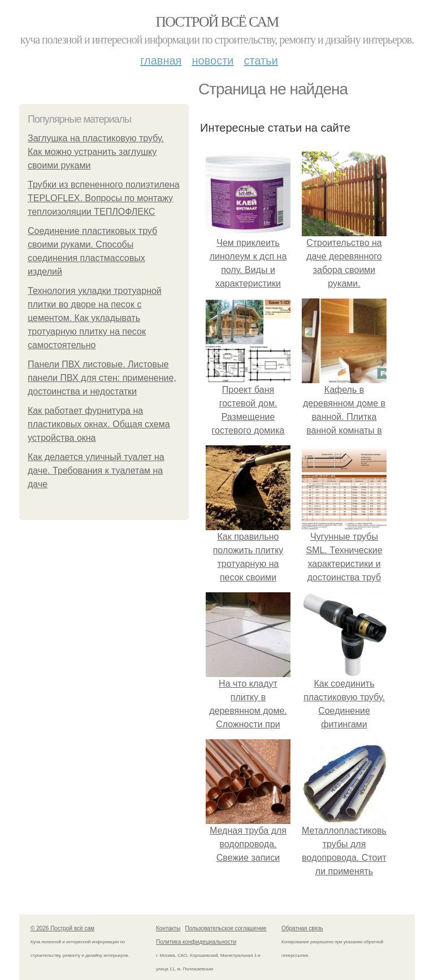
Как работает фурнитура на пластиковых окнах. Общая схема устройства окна (99, 424)
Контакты (168, 928)
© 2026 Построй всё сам (62, 928)
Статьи (261, 60)
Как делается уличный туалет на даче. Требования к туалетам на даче (96, 471)
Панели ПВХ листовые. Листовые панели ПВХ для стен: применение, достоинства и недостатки (102, 378)
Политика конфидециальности (196, 942)
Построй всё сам (217, 22)
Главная (161, 60)
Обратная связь (302, 928)
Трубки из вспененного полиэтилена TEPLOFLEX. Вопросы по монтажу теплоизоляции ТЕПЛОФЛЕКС (104, 198)
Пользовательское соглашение (226, 928)
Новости (212, 60)
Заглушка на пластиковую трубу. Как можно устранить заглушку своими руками (96, 152)
